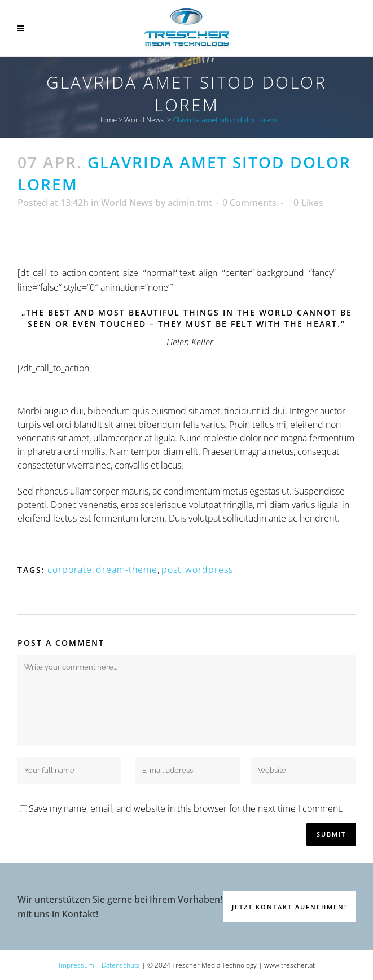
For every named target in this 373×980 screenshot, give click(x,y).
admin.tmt (190, 203)
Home (107, 120)
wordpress (209, 570)
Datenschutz (121, 965)
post (171, 570)
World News (144, 120)
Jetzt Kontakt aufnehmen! (289, 906)
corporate (70, 570)
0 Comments (249, 203)
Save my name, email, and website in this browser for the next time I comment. (186, 808)
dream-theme (127, 570)
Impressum (76, 965)
